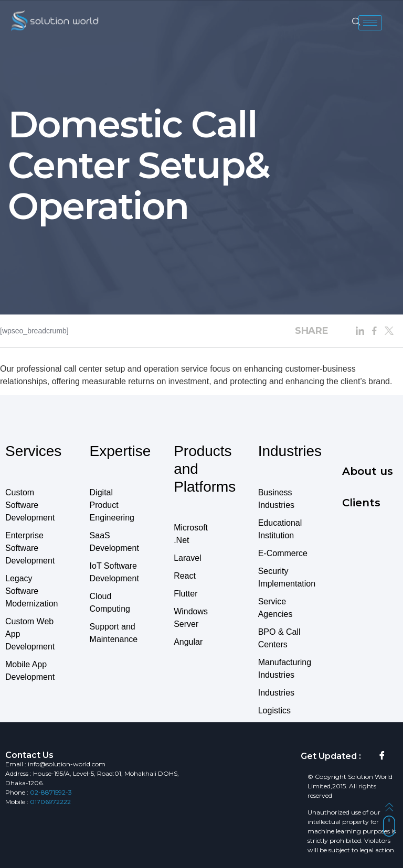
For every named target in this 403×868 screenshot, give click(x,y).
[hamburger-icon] (370, 23)
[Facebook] (382, 756)
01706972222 (50, 802)
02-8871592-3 (51, 792)
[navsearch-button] (356, 23)
